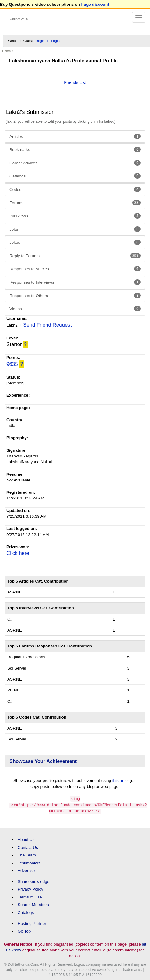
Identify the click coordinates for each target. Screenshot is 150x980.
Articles (75, 136)
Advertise (26, 870)
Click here (18, 553)
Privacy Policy (30, 888)
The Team (27, 854)
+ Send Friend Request (45, 325)
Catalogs (75, 176)
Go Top (24, 930)
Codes (75, 189)
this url (118, 780)
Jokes (75, 242)
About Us (26, 839)
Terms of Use (30, 896)
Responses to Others (75, 296)
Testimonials (29, 862)
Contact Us (28, 846)
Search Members (33, 904)
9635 (12, 364)
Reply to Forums (75, 256)
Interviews (75, 216)
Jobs (75, 229)
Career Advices (75, 163)
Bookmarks (75, 149)
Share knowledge (33, 881)
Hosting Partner (32, 922)
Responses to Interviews (75, 282)
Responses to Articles (75, 269)
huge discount (95, 4)
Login (55, 41)
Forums (75, 203)
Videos (75, 309)
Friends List (75, 82)
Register (42, 41)
